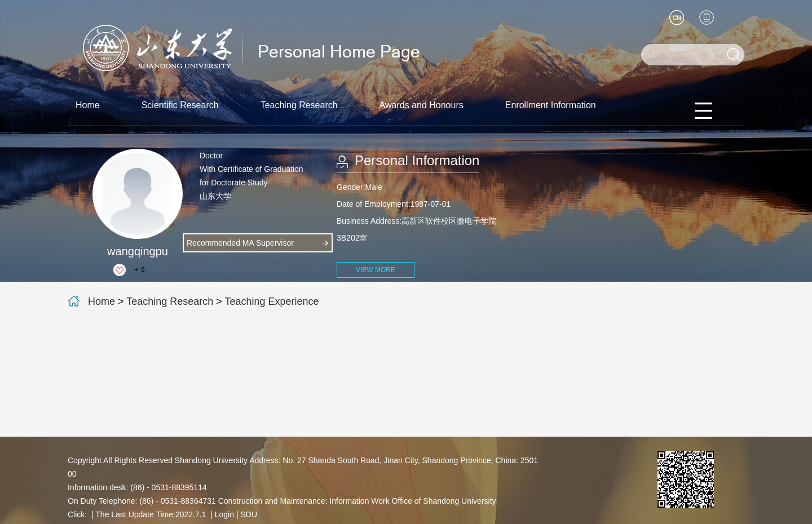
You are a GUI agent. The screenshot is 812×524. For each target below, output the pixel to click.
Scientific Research (180, 105)
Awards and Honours (422, 105)
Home (88, 105)
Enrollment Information (551, 105)
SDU (249, 514)
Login (224, 514)
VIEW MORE (376, 270)
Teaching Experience (272, 301)
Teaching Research (299, 105)
